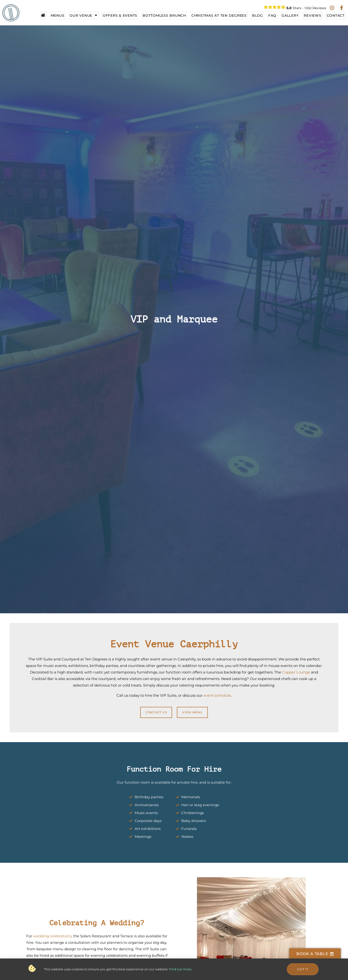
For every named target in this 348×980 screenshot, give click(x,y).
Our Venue (83, 15)
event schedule (217, 695)
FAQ (272, 15)
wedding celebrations (66, 940)
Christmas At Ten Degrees (219, 15)
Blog (257, 15)
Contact (336, 15)
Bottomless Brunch (164, 15)
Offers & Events (120, 15)
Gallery (290, 15)
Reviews (312, 15)
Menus (58, 15)
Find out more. (181, 970)
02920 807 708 (28, 596)
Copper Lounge (296, 672)
